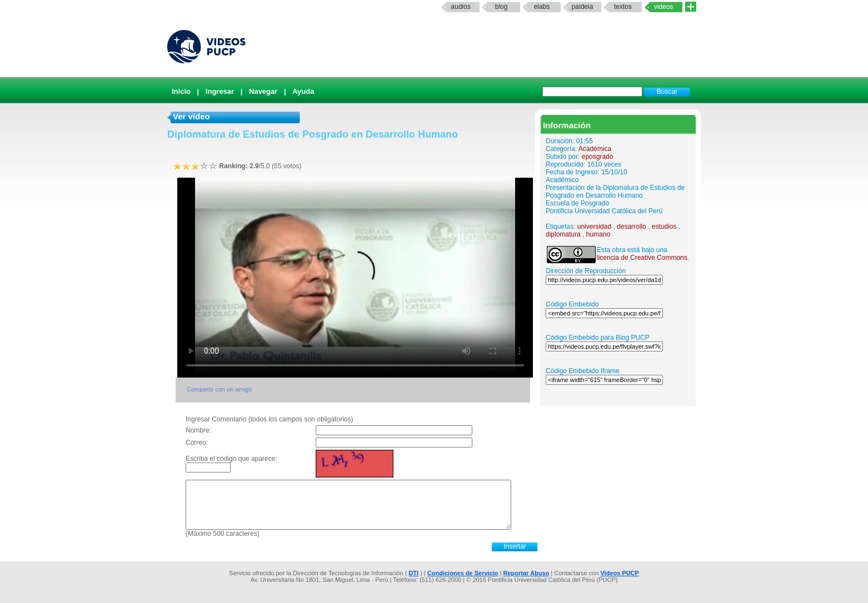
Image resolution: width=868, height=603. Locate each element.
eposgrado (598, 157)
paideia (583, 7)
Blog (502, 7)
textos (623, 7)
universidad (594, 227)
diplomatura (563, 234)
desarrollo (632, 227)
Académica (595, 149)
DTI (413, 573)
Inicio (181, 91)
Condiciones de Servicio (463, 573)
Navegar (263, 91)
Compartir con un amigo (219, 389)
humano (598, 234)
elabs (542, 7)
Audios (460, 7)
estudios (664, 227)
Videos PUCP (620, 573)
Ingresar (220, 91)
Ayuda (303, 91)
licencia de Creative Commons (642, 258)
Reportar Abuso (527, 573)
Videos (664, 7)
